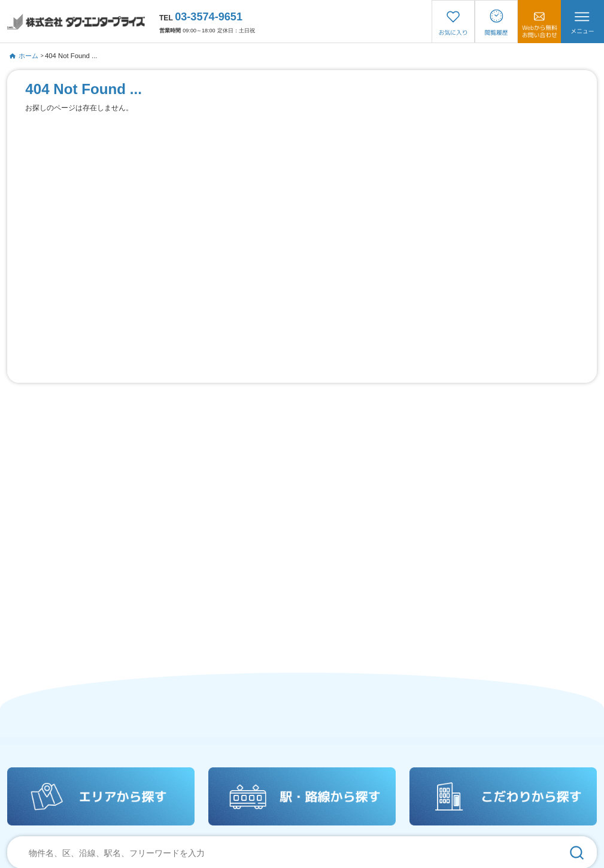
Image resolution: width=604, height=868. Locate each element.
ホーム (24, 56)
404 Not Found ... (71, 56)
